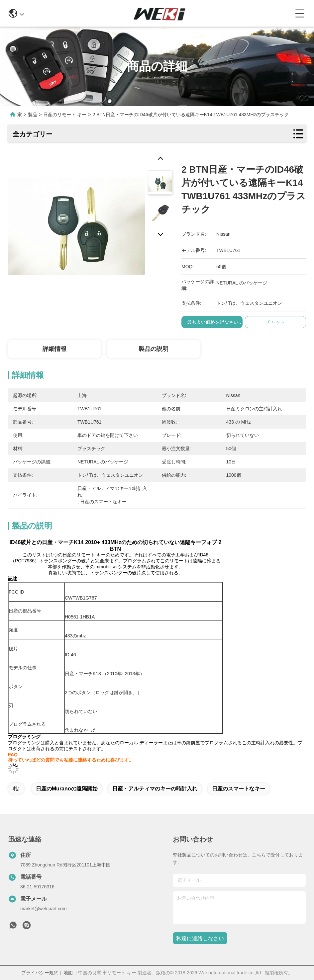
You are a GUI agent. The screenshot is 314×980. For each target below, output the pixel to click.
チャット (276, 322)
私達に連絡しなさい (200, 938)
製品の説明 (154, 349)
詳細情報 (54, 349)
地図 (68, 973)
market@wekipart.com (43, 909)
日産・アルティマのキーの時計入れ (155, 789)
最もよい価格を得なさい (213, 322)
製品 (33, 115)
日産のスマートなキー (239, 789)
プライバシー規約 (40, 973)
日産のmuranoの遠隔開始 (67, 789)
